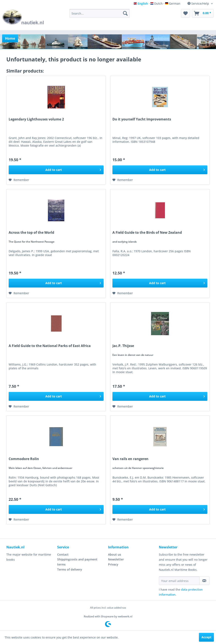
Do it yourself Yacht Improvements (142, 119)
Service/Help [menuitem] (199, 3)
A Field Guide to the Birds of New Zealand (147, 233)
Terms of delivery (70, 569)
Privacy (113, 564)
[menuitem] (100, 13)
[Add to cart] (56, 170)
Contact (63, 554)
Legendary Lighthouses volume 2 (36, 119)
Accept (206, 637)
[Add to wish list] (19, 180)
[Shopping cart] (203, 13)
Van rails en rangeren (130, 459)
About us (115, 554)
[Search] (125, 13)
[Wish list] (186, 13)
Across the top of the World (31, 233)
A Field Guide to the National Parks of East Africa (50, 346)
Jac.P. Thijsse (123, 346)
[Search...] (100, 13)
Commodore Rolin (24, 459)
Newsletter (116, 559)
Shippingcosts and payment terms (77, 562)
